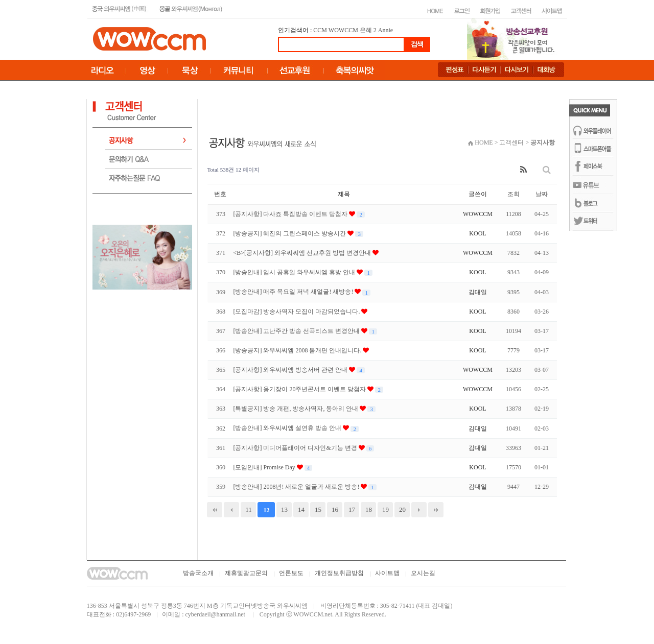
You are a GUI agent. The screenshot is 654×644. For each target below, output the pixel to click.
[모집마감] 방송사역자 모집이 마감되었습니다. (297, 312)
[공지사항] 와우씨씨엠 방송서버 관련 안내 (291, 370)
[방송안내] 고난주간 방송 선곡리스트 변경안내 (297, 331)
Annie (386, 30)
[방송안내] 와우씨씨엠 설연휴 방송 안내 (288, 428)
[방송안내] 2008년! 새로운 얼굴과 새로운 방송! (297, 487)
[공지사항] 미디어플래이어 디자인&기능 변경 (296, 448)
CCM (320, 30)
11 (249, 509)
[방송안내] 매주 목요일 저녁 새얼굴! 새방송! (294, 292)
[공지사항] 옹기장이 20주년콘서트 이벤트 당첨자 (300, 389)
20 (402, 509)
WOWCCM (343, 30)
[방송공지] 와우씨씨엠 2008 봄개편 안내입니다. (298, 350)
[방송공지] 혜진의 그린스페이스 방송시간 (290, 233)
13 (284, 509)
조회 (513, 194)
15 (318, 509)
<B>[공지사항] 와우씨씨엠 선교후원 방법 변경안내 (303, 253)
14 (301, 509)
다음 (419, 510)
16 (335, 509)
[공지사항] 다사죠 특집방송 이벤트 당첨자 (291, 214)
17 (352, 509)
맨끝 (436, 510)
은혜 (366, 30)
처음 (215, 510)
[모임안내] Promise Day (265, 467)
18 (369, 509)
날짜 (542, 194)
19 (386, 509)
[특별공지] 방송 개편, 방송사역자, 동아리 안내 (296, 409)
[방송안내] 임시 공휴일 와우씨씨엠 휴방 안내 (295, 272)
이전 (231, 510)
